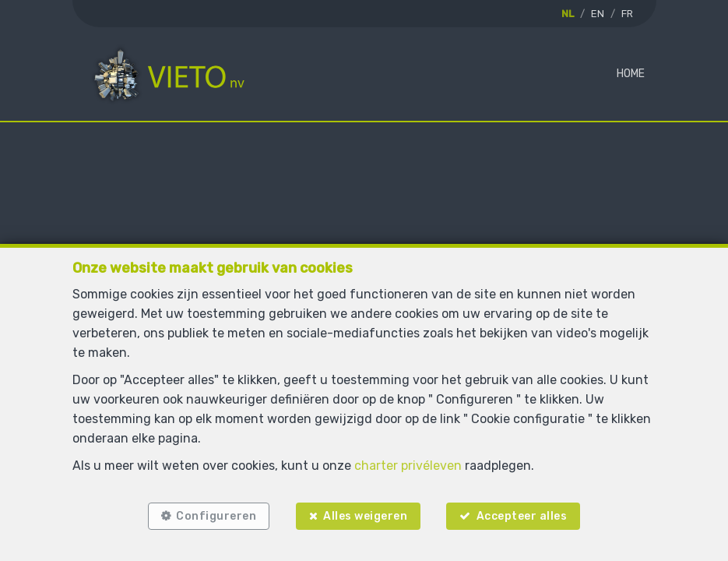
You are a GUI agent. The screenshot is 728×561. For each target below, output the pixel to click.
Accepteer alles (523, 516)
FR (627, 14)
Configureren (216, 516)
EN (598, 14)
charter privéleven (408, 466)
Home (631, 74)
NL (568, 14)
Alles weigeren (365, 516)
